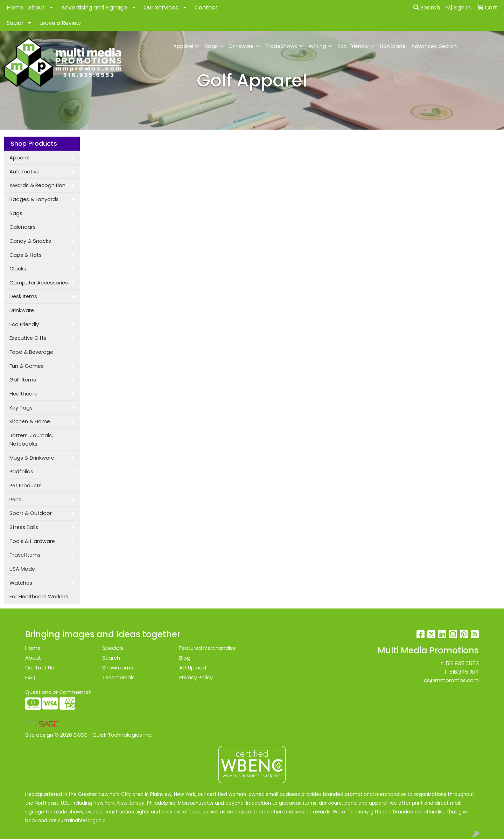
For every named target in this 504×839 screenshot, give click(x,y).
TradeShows (281, 46)
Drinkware (241, 46)
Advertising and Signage (94, 8)
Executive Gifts (28, 338)
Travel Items (25, 555)
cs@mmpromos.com (451, 680)
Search (427, 8)
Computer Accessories (39, 283)
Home (15, 8)
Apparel (183, 46)
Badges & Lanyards (34, 199)
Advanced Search (434, 46)
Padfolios (21, 472)
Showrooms (118, 668)
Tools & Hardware (32, 541)
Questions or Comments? (58, 692)
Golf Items (23, 380)
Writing (317, 46)
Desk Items (23, 296)
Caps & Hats (26, 255)
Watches (21, 583)
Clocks (18, 269)
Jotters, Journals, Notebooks (31, 440)
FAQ (30, 678)
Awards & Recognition (37, 185)
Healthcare (23, 394)
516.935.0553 (462, 663)
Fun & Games (27, 366)
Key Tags (21, 408)
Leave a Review (60, 23)
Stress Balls (24, 527)
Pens (15, 500)
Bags (211, 46)
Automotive (24, 172)
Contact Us (40, 668)
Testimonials (118, 678)
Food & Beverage (31, 352)
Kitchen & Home (30, 421)
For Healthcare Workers (39, 597)
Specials (113, 648)
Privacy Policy (196, 678)
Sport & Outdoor (31, 513)
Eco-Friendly (353, 46)
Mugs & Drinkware (32, 458)
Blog (185, 658)
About (36, 8)
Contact (206, 8)
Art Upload (193, 668)
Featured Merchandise (208, 648)
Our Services (161, 8)
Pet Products (26, 486)
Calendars (23, 227)
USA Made (393, 46)
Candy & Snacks (30, 241)
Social (15, 23)
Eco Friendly (24, 324)
